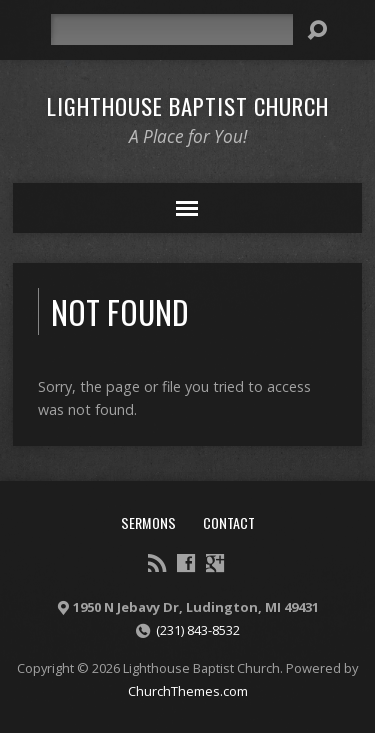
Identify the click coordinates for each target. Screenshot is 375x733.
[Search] (172, 29)
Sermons (148, 522)
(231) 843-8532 (198, 630)
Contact (229, 522)
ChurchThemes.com (188, 691)
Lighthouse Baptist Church (188, 106)
